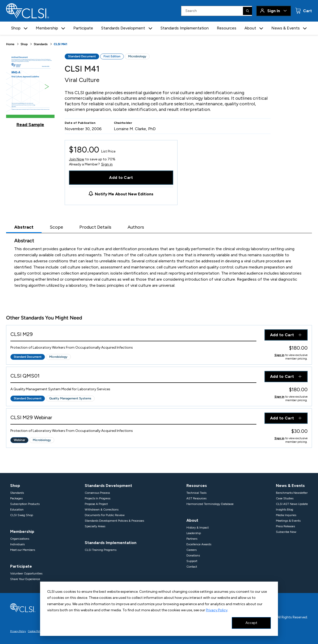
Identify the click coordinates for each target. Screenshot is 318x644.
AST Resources (196, 498)
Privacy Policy (217, 610)
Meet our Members (23, 550)
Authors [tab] (136, 227)
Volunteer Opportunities (26, 573)
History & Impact (198, 528)
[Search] (248, 11)
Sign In (274, 11)
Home (10, 44)
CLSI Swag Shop (22, 515)
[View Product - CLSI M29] (133, 335)
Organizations (20, 539)
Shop (24, 44)
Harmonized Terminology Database (210, 504)
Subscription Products (25, 504)
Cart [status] (307, 11)
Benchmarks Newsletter (292, 493)
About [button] (250, 28)
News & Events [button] (286, 28)
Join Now (77, 159)
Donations (193, 555)
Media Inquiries (286, 515)
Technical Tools (196, 493)
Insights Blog (285, 510)
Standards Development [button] (123, 28)
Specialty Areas (95, 526)
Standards (41, 44)
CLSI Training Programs (101, 550)
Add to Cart (121, 177)
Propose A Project (96, 504)
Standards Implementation (185, 28)
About (192, 520)
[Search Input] (217, 11)
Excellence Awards (199, 544)
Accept (251, 623)
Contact (192, 567)
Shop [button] (16, 28)
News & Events (290, 486)
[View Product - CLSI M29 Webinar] (133, 419)
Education (17, 510)
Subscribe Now (286, 532)
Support (192, 561)
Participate (83, 28)
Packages (16, 498)
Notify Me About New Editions (124, 194)
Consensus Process (97, 493)
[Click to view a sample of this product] (30, 90)
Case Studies (285, 498)
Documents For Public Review (105, 515)
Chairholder (123, 123)
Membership (22, 531)
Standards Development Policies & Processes (114, 521)
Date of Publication (80, 123)
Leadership (194, 533)
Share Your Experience (25, 579)
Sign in (107, 164)
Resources (227, 28)
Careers (191, 550)
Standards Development (108, 486)
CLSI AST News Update (292, 504)
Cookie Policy (36, 631)
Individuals (17, 544)
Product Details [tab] (95, 227)
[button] (26, 28)
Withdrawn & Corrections (102, 510)
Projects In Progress (98, 498)
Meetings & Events (288, 521)
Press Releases (285, 526)
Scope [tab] (56, 227)
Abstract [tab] (24, 227)
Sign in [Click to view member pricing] (279, 355)
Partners (192, 539)
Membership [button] (47, 28)
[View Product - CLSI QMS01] (133, 377)
